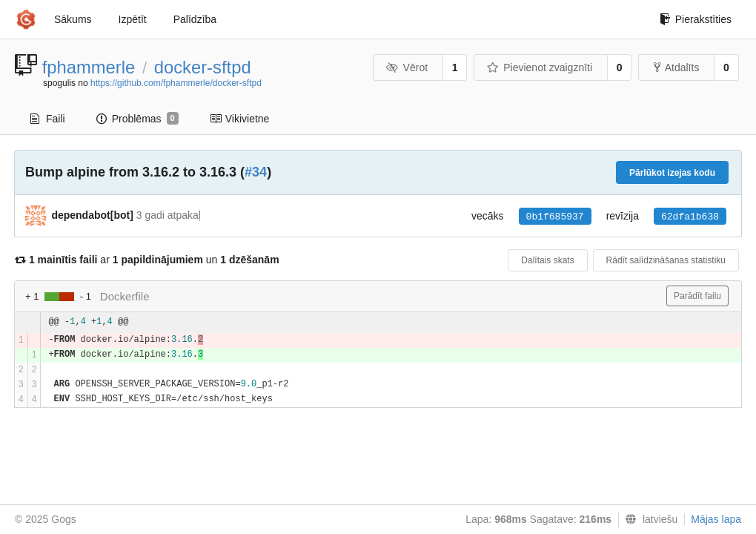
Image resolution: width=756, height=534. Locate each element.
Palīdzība (195, 19)
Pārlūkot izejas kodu (672, 173)
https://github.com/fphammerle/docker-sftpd (176, 83)
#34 (256, 172)
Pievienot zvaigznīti (540, 67)
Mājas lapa (716, 519)
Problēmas (137, 119)
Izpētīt (133, 19)
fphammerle (89, 67)
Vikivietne (240, 119)
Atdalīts (677, 67)
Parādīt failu (697, 296)
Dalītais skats (547, 260)
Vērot (407, 67)
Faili (48, 119)
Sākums (73, 19)
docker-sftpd (203, 67)
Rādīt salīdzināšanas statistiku (666, 260)
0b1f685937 (555, 217)
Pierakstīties (696, 19)
